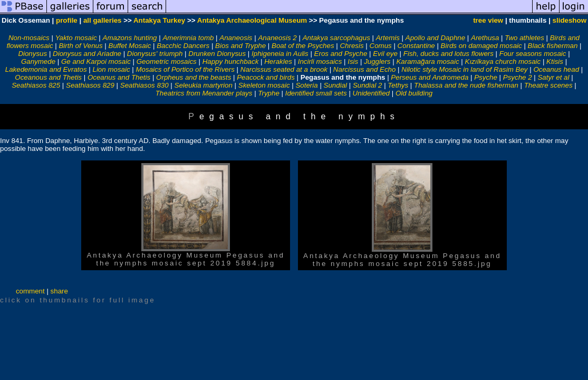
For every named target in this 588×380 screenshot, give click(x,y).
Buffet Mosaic (130, 46)
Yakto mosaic (76, 38)
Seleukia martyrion (204, 85)
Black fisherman (553, 46)
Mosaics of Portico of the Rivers (185, 69)
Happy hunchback (231, 61)
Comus (381, 46)
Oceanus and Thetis (119, 77)
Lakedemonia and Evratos (46, 69)
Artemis (388, 38)
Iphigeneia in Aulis (280, 54)
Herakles (278, 61)
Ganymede (38, 61)
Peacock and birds (266, 77)
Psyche (486, 77)
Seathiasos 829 (90, 85)
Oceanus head (556, 69)
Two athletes (524, 38)
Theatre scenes (548, 85)
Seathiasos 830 (144, 85)
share (59, 291)
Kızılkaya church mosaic (503, 61)
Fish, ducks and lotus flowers (449, 54)
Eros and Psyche (341, 54)
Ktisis (555, 61)
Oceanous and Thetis (48, 77)
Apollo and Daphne (435, 38)
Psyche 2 (518, 77)
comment (30, 291)
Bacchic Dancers (183, 46)
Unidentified (371, 93)
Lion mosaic (111, 69)
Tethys (398, 85)
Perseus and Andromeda (430, 77)
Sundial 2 (368, 85)
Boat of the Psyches (303, 46)
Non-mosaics (29, 38)
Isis (353, 61)
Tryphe (269, 93)
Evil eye (385, 54)
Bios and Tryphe (240, 46)
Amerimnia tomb (188, 38)
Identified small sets (316, 93)
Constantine (416, 46)
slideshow (570, 20)
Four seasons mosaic (533, 54)
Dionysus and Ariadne (87, 54)
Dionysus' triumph (155, 54)
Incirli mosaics (320, 61)
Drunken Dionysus (217, 54)
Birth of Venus (80, 46)
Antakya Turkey (159, 20)
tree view (488, 20)
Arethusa (485, 38)
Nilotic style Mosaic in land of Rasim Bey (464, 69)
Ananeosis (236, 38)
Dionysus (32, 54)
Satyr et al (553, 77)
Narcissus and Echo (365, 69)
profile (67, 20)
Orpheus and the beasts (194, 77)
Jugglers (377, 61)
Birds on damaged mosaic (481, 46)
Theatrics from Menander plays (204, 93)
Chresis (351, 46)
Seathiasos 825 (36, 85)
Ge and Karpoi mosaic (96, 61)
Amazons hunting (130, 38)
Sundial (335, 85)
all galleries (103, 20)
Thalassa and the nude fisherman (466, 85)
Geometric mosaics (167, 61)
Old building (414, 93)
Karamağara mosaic (427, 61)
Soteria (306, 85)
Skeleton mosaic (264, 85)
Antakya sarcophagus (336, 38)
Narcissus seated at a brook (284, 69)
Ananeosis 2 (277, 38)
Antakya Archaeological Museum (252, 20)
